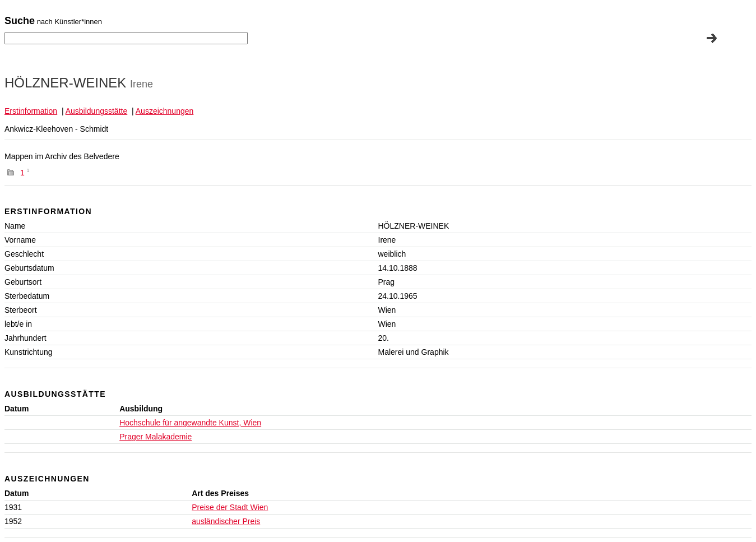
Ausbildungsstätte (97, 111)
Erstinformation (31, 111)
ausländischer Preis (226, 521)
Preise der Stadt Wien (230, 507)
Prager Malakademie (156, 437)
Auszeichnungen (165, 111)
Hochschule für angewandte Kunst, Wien (190, 423)
